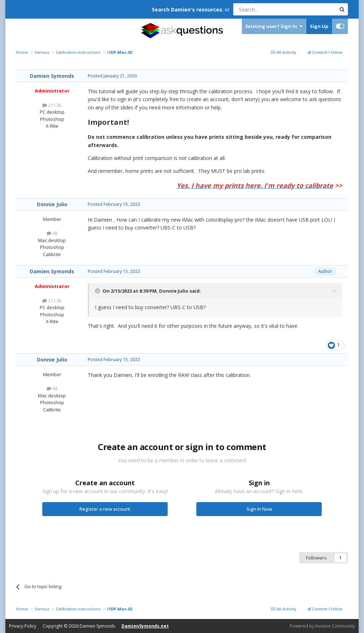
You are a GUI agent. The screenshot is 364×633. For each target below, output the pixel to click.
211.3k (52, 105)
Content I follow (325, 52)
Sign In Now (259, 509)
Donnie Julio (52, 204)
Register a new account (105, 509)
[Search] (267, 9)
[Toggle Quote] (98, 291)
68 (52, 233)
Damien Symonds (52, 76)
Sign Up (319, 26)
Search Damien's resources (187, 10)
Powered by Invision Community (322, 626)
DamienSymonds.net (145, 626)
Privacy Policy (23, 626)
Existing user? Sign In (274, 26)
